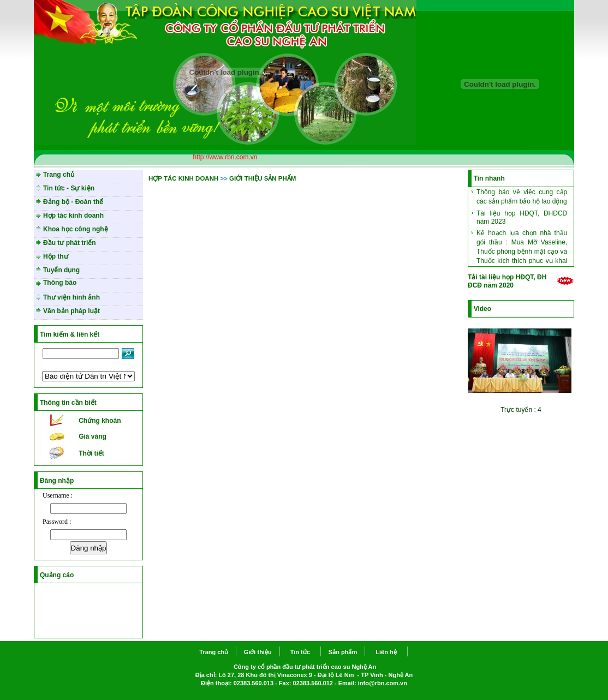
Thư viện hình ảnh (71, 297)
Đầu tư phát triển (70, 243)
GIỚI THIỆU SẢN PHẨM (263, 178)
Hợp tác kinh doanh (73, 216)
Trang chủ (59, 175)
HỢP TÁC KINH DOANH (183, 178)
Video (482, 309)
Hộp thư (56, 256)
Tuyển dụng (61, 270)
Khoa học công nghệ (76, 229)
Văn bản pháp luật (71, 311)
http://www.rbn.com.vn (225, 157)
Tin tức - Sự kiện (69, 188)
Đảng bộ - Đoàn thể (73, 202)
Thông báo (60, 283)
